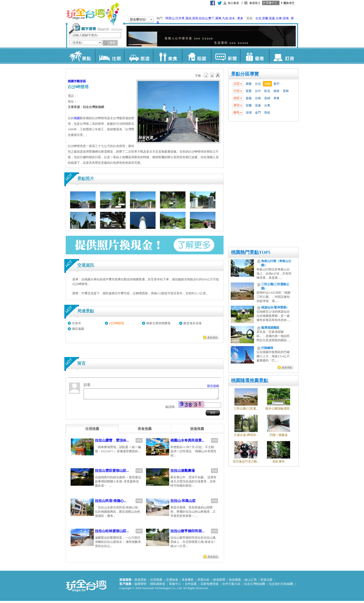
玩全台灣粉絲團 (255, 586)
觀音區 (81, 81)
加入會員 (233, 3)
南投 (276, 91)
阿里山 (170, 18)
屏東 (276, 98)
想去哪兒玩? (138, 19)
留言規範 (213, 386)
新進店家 (266, 582)
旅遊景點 (140, 582)
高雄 (267, 98)
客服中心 (175, 586)
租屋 (197, 56)
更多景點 (287, 367)
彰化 (267, 91)
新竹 (276, 84)
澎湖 (286, 18)
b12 (206, 75)
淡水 (232, 18)
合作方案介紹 (231, 586)
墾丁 (211, 18)
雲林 (286, 91)
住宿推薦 (156, 582)
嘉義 (249, 98)
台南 (258, 98)
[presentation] (92, 431)
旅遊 (138, 56)
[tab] (92, 431)
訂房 (284, 56)
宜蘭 (265, 18)
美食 (167, 56)
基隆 (249, 84)
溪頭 (188, 18)
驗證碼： (172, 409)
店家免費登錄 (209, 586)
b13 (212, 75)
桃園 (267, 84)
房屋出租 (203, 582)
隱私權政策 (158, 586)
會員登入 (255, 3)
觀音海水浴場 (192, 323)
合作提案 (191, 586)
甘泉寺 (76, 323)
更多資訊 (212, 337)
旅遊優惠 (235, 582)
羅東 (218, 18)
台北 (258, 18)
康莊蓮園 (78, 329)
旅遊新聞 (219, 582)
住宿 (109, 56)
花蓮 (272, 18)
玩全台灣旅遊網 (93, 14)
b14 (218, 75)
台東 (279, 18)
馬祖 (267, 113)
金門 (258, 113)
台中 (258, 91)
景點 (80, 56)
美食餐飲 (188, 582)
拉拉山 (203, 18)
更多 (240, 18)
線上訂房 (251, 582)
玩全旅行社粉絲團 (281, 586)
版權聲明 (140, 586)
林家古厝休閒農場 (158, 323)
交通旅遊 (172, 582)
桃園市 (72, 81)
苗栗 (249, 91)
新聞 (226, 56)
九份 (225, 18)
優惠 (255, 56)
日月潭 (180, 18)
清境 (195, 18)
